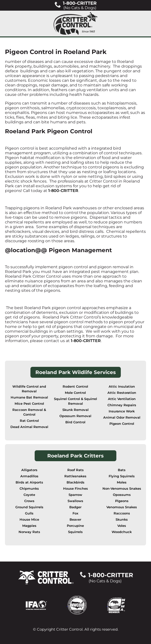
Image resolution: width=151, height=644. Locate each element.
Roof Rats (75, 470)
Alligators (29, 470)
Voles (122, 526)
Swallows (75, 501)
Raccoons (122, 513)
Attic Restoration (122, 393)
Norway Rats (29, 532)
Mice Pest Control (29, 404)
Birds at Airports (29, 482)
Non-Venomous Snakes (122, 489)
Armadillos (29, 476)
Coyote (29, 495)
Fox (75, 513)
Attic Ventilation (122, 399)
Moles (122, 482)
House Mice (29, 520)
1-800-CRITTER (63, 191)
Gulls (29, 513)
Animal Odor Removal (122, 417)
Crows (29, 501)
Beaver (75, 520)
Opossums (122, 495)
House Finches (75, 489)
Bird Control (75, 422)
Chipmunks (29, 489)
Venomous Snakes (122, 507)
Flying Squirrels (122, 476)
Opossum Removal (75, 416)
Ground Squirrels (29, 507)
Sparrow (75, 495)
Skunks (122, 520)
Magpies (29, 526)
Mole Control (75, 393)
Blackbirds (75, 482)
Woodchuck (122, 532)
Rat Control (29, 421)
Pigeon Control (122, 424)
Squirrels (75, 532)
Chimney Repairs (122, 405)
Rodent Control (75, 387)
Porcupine (75, 526)
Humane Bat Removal (29, 397)
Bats (122, 470)
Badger (75, 507)
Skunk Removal (75, 410)
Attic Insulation (122, 387)
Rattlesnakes (75, 476)
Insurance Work (122, 411)
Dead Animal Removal (29, 427)
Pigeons (122, 501)
